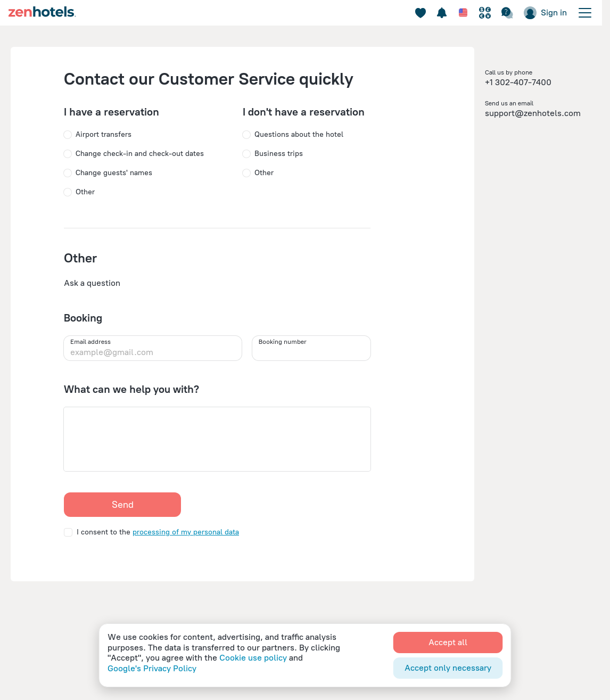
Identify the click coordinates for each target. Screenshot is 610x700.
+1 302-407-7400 (518, 82)
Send (123, 505)
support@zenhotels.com (533, 113)
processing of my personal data (186, 532)
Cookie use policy (253, 658)
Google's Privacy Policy (152, 668)
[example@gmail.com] (153, 352)
